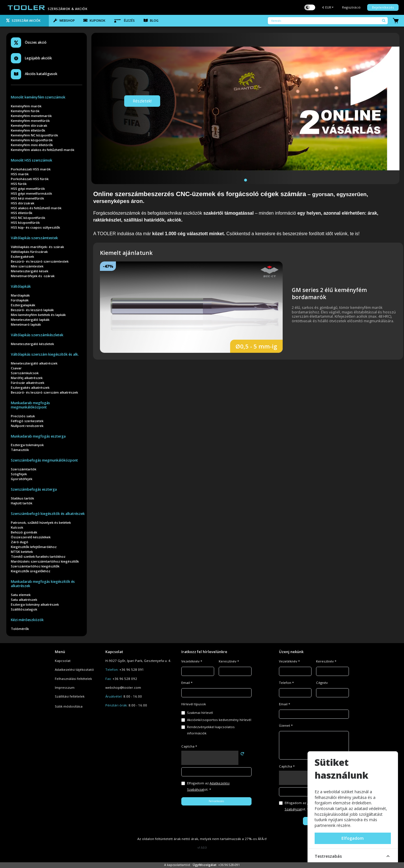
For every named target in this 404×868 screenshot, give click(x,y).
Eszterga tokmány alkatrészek (35, 604)
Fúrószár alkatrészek (28, 383)
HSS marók (20, 174)
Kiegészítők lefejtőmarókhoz (34, 547)
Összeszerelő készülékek (31, 537)
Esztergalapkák (23, 305)
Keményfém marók (26, 106)
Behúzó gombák (24, 532)
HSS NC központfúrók (28, 218)
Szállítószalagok (24, 609)
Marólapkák (20, 295)
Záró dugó (20, 542)
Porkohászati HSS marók (31, 169)
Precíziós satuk (23, 416)
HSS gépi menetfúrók (28, 189)
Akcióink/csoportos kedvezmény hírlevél (219, 720)
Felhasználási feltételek (73, 679)
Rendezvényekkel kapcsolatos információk (211, 730)
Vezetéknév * (192, 661)
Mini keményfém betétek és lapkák (38, 315)
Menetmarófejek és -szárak (33, 276)
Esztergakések (22, 256)
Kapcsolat (63, 661)
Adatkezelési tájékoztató (74, 669)
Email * (187, 683)
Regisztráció (351, 7)
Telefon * (286, 683)
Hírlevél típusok (194, 704)
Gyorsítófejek (22, 479)
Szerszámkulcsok (25, 373)
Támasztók (20, 450)
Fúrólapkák (20, 300)
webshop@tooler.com (123, 687)
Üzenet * (286, 725)
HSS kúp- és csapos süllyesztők (35, 227)
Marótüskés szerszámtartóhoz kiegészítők (45, 561)
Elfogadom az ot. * (208, 786)
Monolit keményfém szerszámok (38, 97)
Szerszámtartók (24, 469)
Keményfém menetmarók (31, 116)
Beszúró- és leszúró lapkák (32, 310)
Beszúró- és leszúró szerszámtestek (40, 261)
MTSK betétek (22, 552)
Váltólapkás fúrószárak (29, 252)
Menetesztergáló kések (30, 271)
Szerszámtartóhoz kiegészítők (35, 566)
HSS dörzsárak (23, 203)
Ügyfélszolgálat (205, 865)
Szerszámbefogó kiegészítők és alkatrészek (48, 514)
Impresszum (65, 687)
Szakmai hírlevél (200, 713)
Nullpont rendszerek (27, 426)
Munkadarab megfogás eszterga (38, 436)
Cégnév (322, 683)
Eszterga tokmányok (27, 445)
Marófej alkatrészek (27, 378)
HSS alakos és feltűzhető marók (36, 208)
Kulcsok (17, 527)
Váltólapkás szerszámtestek (34, 238)
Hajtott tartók (22, 503)
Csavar (16, 368)
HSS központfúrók (25, 222)
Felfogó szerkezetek (27, 421)
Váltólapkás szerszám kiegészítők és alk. (45, 354)
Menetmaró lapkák (26, 324)
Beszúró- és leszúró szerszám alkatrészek (44, 392)
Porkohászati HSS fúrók (30, 179)
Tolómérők (20, 629)
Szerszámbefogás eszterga (34, 489)
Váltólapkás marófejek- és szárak (37, 247)
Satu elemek (21, 595)
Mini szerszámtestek (27, 266)
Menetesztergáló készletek (32, 344)
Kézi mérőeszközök (27, 620)
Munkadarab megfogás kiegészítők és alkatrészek (43, 584)
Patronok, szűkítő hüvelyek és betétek (41, 522)
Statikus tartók (22, 498)
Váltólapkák (21, 286)
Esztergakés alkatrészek (30, 387)
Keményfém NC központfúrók (34, 135)
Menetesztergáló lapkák (30, 320)
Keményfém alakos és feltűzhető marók (43, 150)
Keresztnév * (229, 661)
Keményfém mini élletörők (32, 145)
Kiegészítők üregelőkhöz (31, 571)
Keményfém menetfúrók (30, 121)
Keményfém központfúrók (32, 140)
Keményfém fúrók (25, 111)
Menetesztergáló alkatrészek (34, 363)
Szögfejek (19, 474)
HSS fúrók (19, 184)
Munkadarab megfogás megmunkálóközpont (30, 405)
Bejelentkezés (383, 7)
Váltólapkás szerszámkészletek (37, 335)
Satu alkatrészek (24, 600)
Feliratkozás (216, 801)
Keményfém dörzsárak (29, 125)
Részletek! (142, 101)
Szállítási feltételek (70, 696)
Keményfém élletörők (28, 130)
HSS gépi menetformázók (31, 193)
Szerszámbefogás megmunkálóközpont (44, 460)
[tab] (24, 21)
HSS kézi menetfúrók (27, 198)
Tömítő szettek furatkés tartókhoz (38, 556)
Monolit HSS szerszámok (32, 160)
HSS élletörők (22, 213)
